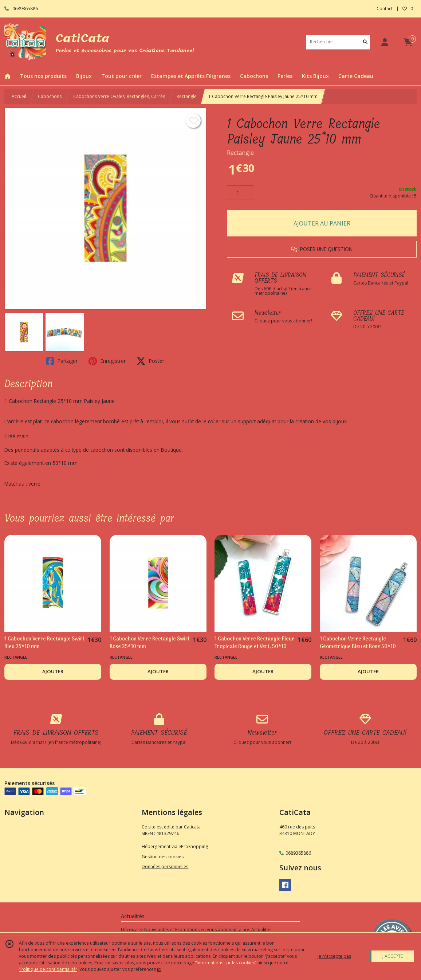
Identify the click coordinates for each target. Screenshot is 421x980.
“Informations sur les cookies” (226, 963)
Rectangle (187, 96)
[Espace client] (385, 42)
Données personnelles (165, 867)
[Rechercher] (365, 42)
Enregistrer (107, 361)
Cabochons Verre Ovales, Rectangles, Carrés (119, 96)
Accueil (19, 96)
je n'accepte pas (334, 956)
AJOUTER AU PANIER (322, 223)
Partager (62, 361)
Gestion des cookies (163, 857)
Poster (150, 361)
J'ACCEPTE (393, 956)
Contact (385, 9)
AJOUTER (53, 671)
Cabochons (50, 96)
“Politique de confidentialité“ (48, 969)
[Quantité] (241, 193)
